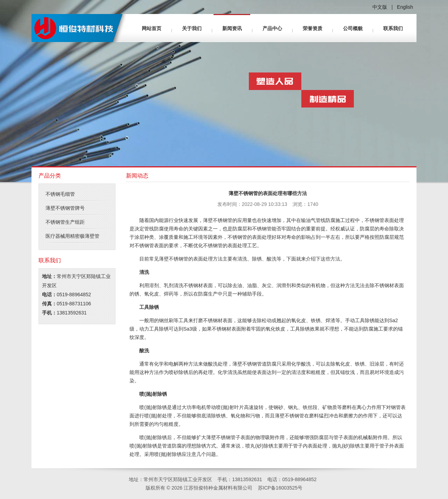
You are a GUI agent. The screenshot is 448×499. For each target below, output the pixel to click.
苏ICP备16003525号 (280, 488)
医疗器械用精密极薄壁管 (72, 236)
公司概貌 (353, 28)
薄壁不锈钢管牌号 (65, 208)
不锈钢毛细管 (60, 194)
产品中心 (272, 28)
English (405, 7)
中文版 (380, 7)
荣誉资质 (313, 28)
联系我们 (393, 28)
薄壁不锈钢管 (218, 220)
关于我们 (192, 28)
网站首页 (152, 28)
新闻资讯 (232, 28)
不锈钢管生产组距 (65, 222)
